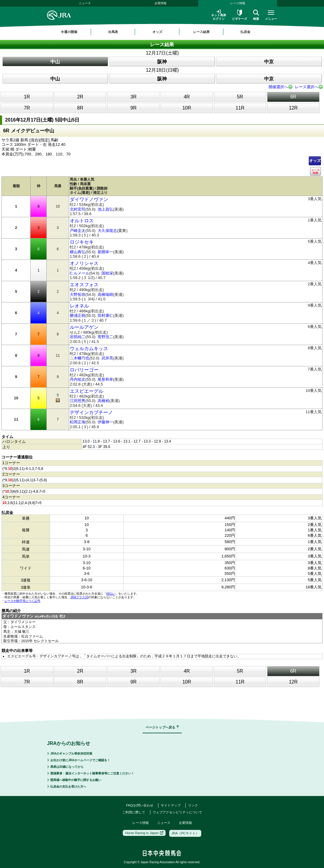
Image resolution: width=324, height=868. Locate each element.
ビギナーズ (240, 15)
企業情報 (161, 3)
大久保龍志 (107, 231)
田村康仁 (105, 315)
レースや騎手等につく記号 (22, 601)
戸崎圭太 (78, 231)
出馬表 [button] (113, 32)
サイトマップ (171, 805)
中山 (55, 62)
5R (240, 97)
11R (240, 108)
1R (27, 97)
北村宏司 (78, 209)
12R (293, 108)
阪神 (162, 62)
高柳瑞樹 (105, 294)
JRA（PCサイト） (185, 833)
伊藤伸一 (105, 422)
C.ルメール (80, 273)
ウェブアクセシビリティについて (177, 812)
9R (134, 108)
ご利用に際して (134, 812)
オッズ (315, 161)
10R (187, 108)
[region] (162, 32)
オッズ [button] (157, 32)
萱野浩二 (105, 337)
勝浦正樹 (78, 315)
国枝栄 (107, 273)
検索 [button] (256, 15)
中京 (269, 62)
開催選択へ (278, 87)
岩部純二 (78, 337)
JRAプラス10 (79, 597)
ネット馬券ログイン (219, 15)
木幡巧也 (81, 358)
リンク (193, 805)
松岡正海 (78, 422)
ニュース (85, 3)
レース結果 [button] (201, 32)
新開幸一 (105, 252)
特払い (111, 594)
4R (187, 97)
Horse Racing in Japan (144, 833)
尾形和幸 (105, 379)
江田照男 (78, 401)
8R (80, 108)
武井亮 (107, 358)
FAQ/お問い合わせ (140, 805)
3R (134, 97)
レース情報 (238, 3)
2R (80, 97)
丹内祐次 (78, 379)
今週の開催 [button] (69, 32)
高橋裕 (103, 401)
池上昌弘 (105, 209)
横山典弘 (78, 252)
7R (27, 108)
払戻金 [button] (245, 32)
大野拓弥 (78, 294)
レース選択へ (307, 87)
